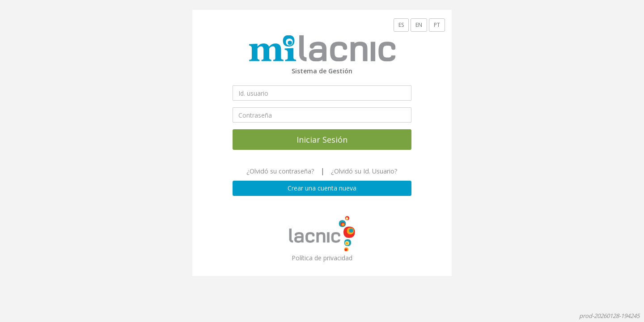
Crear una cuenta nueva (322, 188)
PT (437, 25)
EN (419, 25)
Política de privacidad (322, 258)
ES (401, 25)
